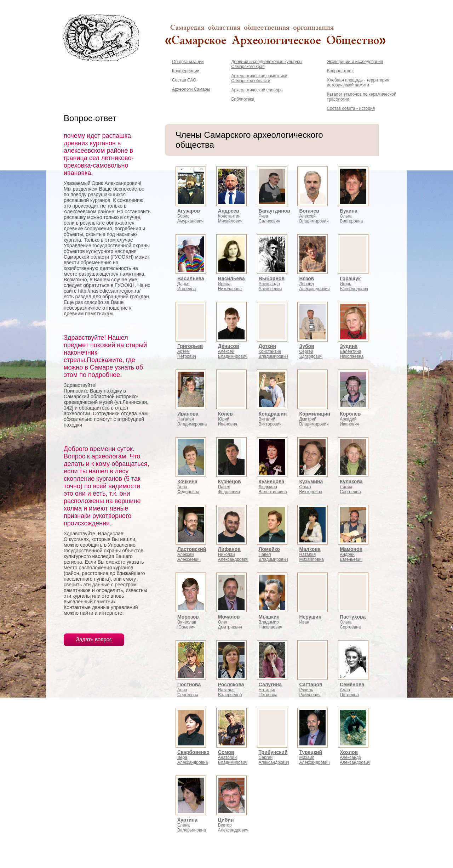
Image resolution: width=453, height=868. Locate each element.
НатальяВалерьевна (231, 690)
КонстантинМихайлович (230, 216)
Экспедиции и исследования (355, 62)
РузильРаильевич (311, 690)
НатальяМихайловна (311, 554)
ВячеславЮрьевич (188, 622)
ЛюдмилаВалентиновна (273, 487)
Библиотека (243, 99)
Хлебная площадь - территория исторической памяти (358, 83)
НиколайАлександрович (233, 554)
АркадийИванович (350, 419)
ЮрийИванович (228, 419)
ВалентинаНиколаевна (352, 351)
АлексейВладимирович (314, 216)
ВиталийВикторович (273, 419)
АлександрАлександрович (355, 757)
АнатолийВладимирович (233, 757)
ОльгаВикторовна (351, 216)
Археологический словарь (257, 90)
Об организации (188, 62)
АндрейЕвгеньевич (351, 554)
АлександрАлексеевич (272, 284)
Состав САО (184, 80)
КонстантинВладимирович (273, 351)
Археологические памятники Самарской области (259, 78)
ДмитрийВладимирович (315, 419)
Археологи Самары (191, 89)
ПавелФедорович (230, 487)
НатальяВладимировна (192, 419)
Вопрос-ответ (340, 71)
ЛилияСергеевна (351, 487)
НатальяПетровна (270, 690)
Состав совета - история (351, 108)
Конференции (186, 71)
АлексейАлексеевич (192, 554)
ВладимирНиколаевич (271, 622)
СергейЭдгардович (311, 351)
